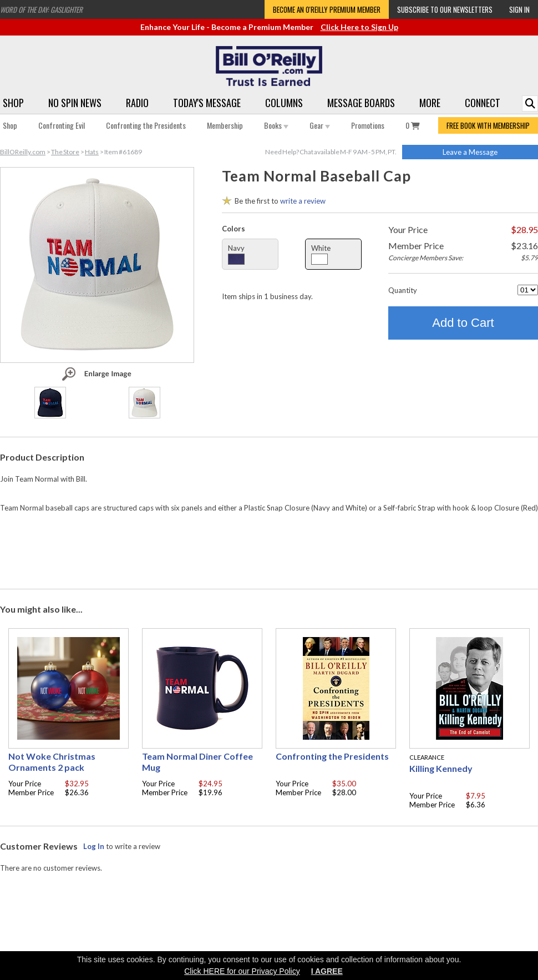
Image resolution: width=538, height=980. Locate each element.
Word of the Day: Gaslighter (41, 9)
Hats (92, 152)
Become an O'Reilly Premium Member (327, 9)
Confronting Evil (62, 125)
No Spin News (75, 103)
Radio (137, 103)
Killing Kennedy (441, 768)
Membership (225, 125)
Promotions (368, 125)
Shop (13, 103)
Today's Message (207, 103)
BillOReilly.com (23, 152)
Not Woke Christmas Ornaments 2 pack (52, 762)
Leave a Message (470, 152)
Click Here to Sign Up (359, 27)
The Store (65, 152)
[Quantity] (528, 290)
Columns (284, 103)
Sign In (519, 9)
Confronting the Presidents (146, 125)
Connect (483, 103)
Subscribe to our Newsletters (445, 9)
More (430, 103)
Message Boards (361, 103)
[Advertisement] (269, 548)
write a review (303, 201)
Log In (94, 846)
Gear (320, 125)
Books (276, 125)
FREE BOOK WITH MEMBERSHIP (488, 125)
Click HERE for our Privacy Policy (242, 971)
